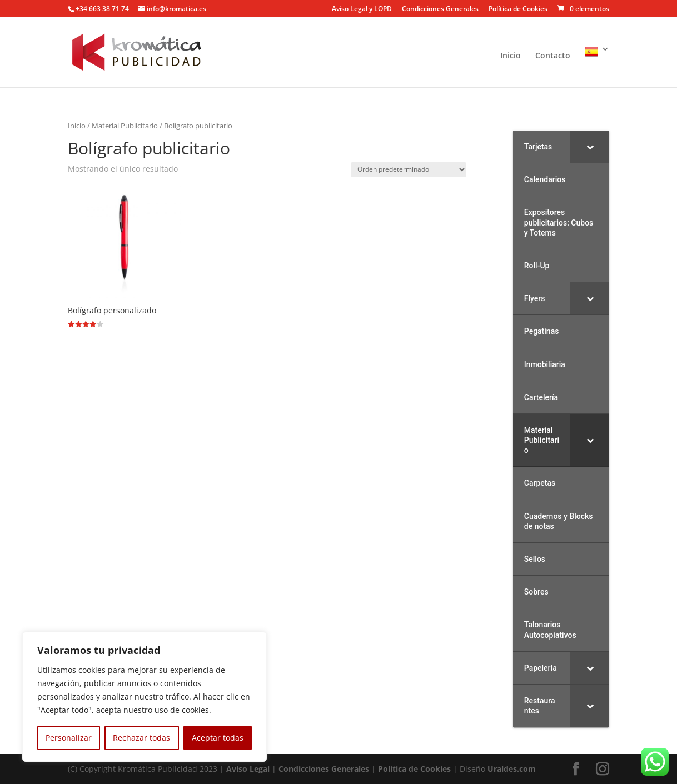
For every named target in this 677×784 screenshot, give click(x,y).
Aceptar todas (218, 738)
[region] (145, 697)
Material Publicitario (125, 126)
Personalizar (69, 738)
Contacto (553, 56)
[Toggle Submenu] (590, 147)
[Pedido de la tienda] (409, 170)
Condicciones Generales (440, 9)
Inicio (511, 56)
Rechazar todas (141, 738)
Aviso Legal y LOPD (362, 9)
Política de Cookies (518, 9)
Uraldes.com (512, 769)
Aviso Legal (248, 769)
